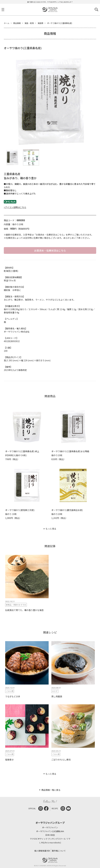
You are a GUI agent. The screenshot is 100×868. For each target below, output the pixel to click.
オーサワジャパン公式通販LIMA (50, 831)
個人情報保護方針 (42, 851)
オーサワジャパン (50, 828)
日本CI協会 (50, 835)
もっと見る (51, 529)
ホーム (7, 23)
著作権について (59, 851)
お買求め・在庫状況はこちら (50, 250)
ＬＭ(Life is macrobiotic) (50, 843)
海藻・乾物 (29, 23)
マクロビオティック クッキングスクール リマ (50, 839)
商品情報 (17, 23)
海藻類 (40, 23)
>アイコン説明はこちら (15, 207)
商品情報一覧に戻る (51, 790)
